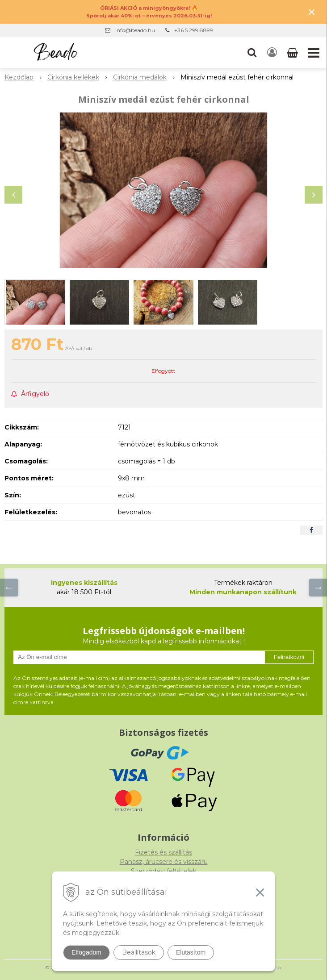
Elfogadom (86, 952)
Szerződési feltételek (164, 871)
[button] (252, 53)
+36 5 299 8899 (194, 30)
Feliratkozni (289, 657)
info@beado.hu (135, 30)
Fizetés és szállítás (163, 852)
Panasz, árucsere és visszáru (164, 862)
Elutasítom (191, 952)
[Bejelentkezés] (272, 53)
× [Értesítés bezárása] (312, 12)
